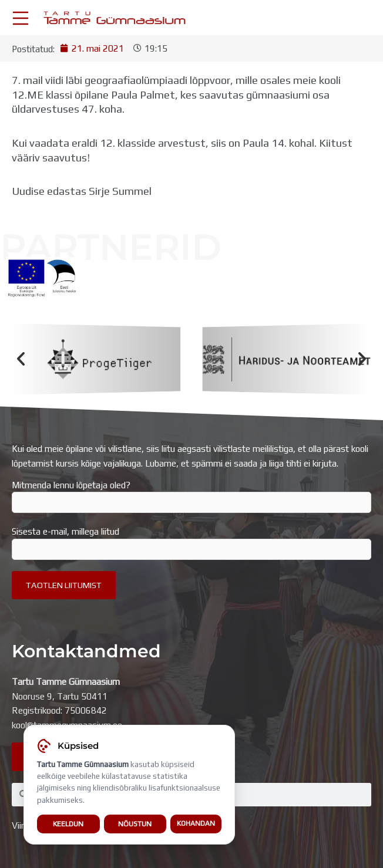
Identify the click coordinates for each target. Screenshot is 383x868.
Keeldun (68, 824)
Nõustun (135, 824)
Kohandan (196, 824)
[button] (21, 359)
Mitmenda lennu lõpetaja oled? (192, 497)
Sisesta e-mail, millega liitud (192, 543)
